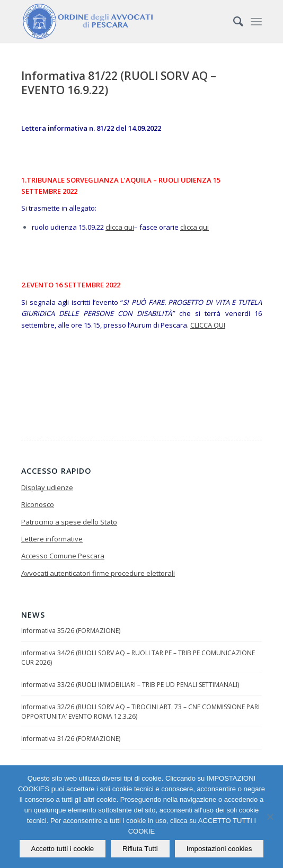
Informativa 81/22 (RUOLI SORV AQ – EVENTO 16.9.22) (119, 83)
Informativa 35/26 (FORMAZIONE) (71, 631)
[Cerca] (233, 21)
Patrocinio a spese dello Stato (69, 522)
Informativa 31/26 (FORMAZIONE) (71, 739)
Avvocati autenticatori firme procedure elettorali (98, 573)
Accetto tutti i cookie (63, 849)
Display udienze (47, 487)
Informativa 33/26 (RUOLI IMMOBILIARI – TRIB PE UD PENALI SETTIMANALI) (130, 685)
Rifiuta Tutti (140, 849)
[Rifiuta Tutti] (270, 817)
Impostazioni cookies (219, 849)
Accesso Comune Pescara (63, 556)
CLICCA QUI (208, 325)
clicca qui (120, 227)
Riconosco (38, 504)
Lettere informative (52, 539)
